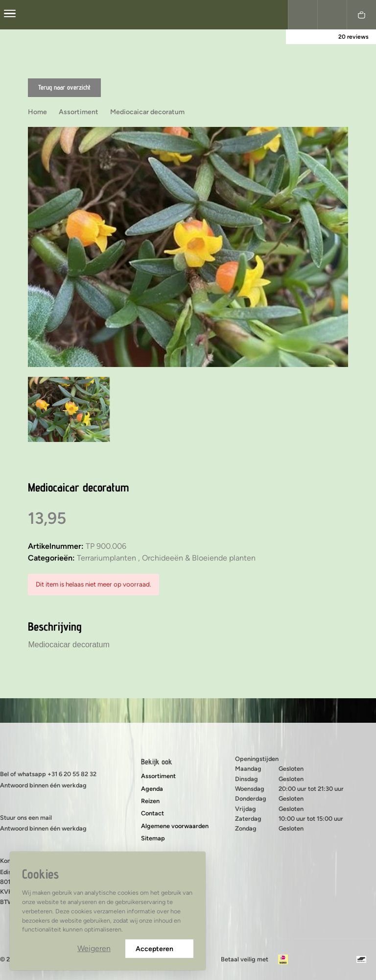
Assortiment (158, 776)
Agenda (152, 789)
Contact (153, 813)
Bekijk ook (157, 762)
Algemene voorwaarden (175, 826)
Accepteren (159, 949)
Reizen (150, 801)
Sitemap (153, 838)
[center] (10, 15)
